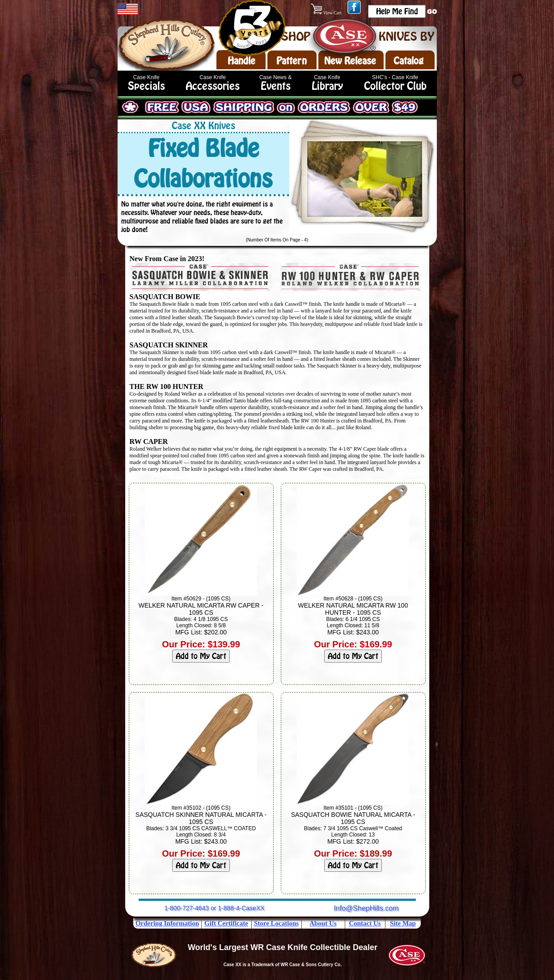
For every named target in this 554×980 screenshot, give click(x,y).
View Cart (327, 13)
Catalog (408, 61)
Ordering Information (167, 923)
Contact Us (365, 923)
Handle (241, 61)
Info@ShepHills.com (366, 908)
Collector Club (395, 86)
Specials (146, 86)
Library (327, 86)
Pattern (292, 61)
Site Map (403, 923)
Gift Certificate (226, 923)
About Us (323, 923)
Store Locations (276, 923)
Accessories (213, 86)
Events (276, 86)
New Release (350, 61)
